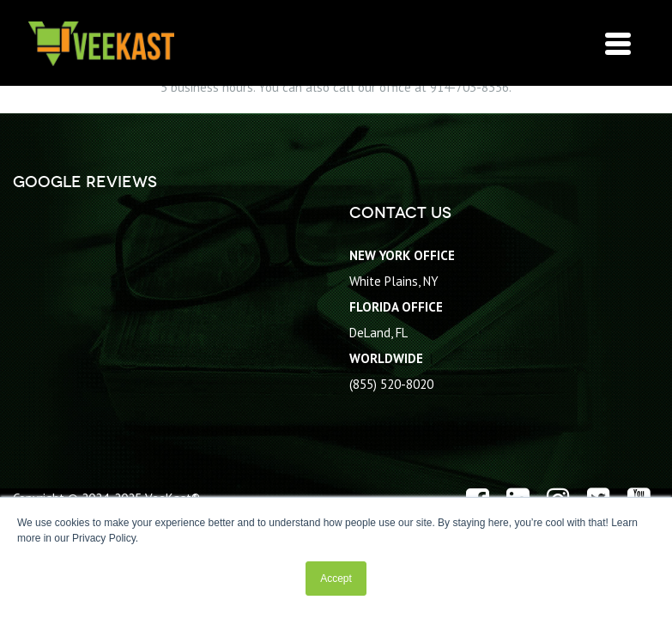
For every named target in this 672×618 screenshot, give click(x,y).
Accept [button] (336, 579)
